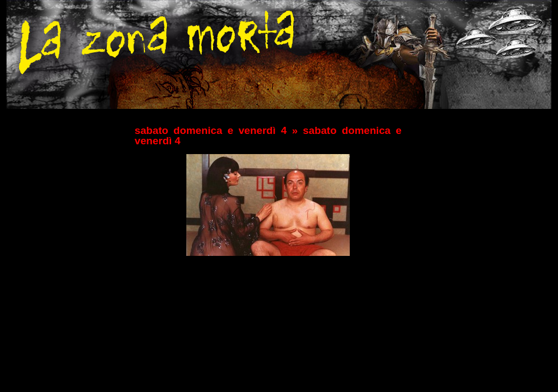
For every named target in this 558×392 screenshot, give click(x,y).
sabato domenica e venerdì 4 (211, 130)
